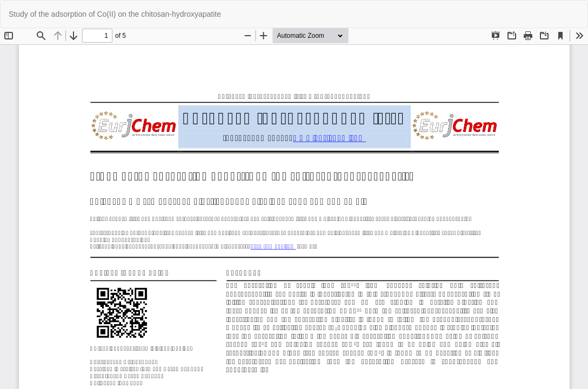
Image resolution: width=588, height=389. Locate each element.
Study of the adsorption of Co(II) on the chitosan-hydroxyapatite (115, 14)
